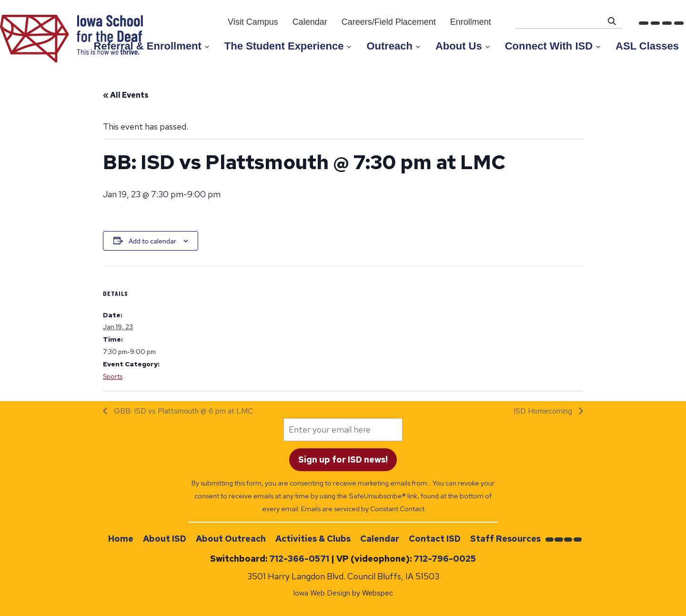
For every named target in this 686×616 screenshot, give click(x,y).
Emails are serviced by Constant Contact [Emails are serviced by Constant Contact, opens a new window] (363, 509)
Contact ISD (435, 539)
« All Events (126, 95)
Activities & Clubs (313, 539)
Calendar (380, 539)
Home (121, 539)
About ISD (165, 539)
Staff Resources (505, 539)
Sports (113, 376)
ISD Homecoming (544, 411)
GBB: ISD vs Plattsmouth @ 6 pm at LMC (182, 411)
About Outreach (231, 539)
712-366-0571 (299, 559)
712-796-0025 (445, 559)
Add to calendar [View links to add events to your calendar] (152, 241)
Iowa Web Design (322, 593)
